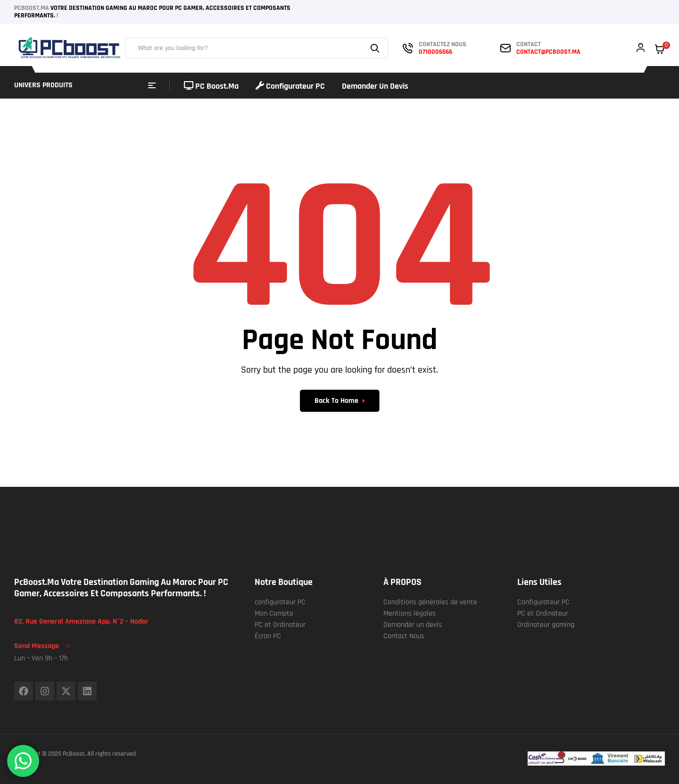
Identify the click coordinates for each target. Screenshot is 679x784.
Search (376, 48)
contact (529, 44)
